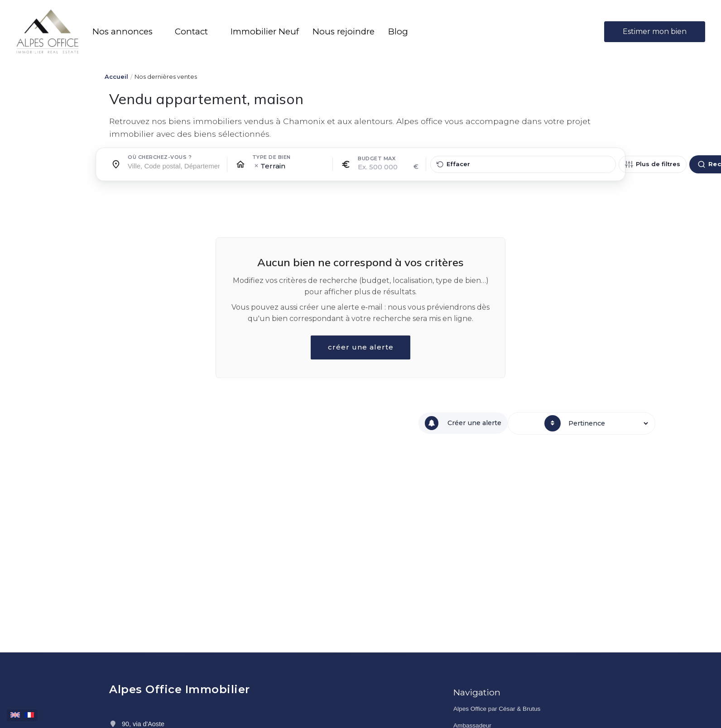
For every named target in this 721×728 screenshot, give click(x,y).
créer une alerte (360, 347)
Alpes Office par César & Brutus (497, 709)
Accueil (116, 77)
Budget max (377, 158)
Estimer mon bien (655, 31)
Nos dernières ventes (166, 77)
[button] (127, 32)
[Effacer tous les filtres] (523, 164)
